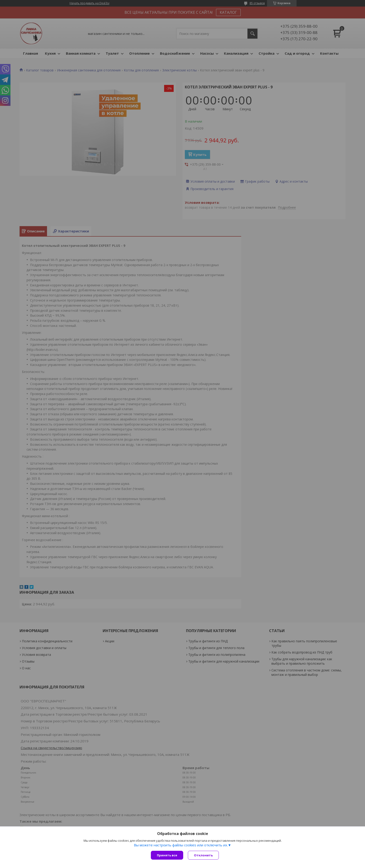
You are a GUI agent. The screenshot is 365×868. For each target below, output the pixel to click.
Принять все (167, 855)
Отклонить (203, 855)
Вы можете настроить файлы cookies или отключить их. (181, 845)
